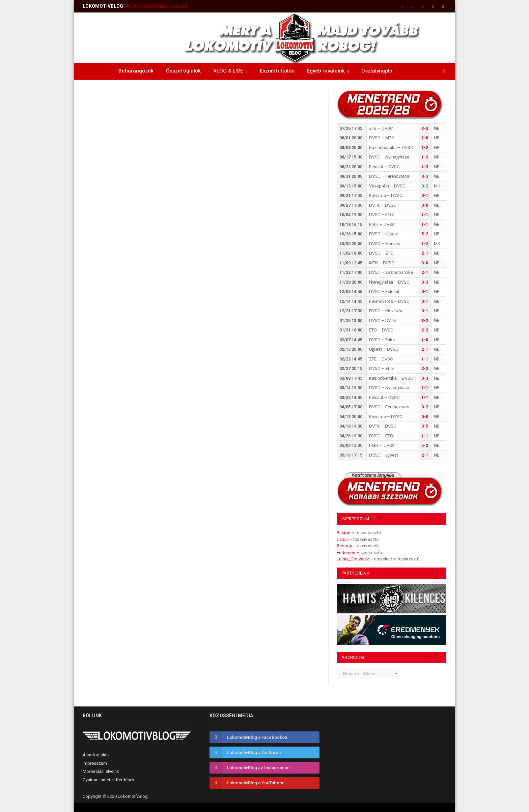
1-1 (425, 215)
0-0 (425, 205)
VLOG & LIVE (228, 71)
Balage (343, 533)
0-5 (425, 426)
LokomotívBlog (133, 796)
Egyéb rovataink (326, 71)
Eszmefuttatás (277, 71)
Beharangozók (136, 71)
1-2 (425, 148)
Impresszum (95, 763)
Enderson (346, 553)
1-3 (425, 167)
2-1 (425, 253)
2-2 (425, 330)
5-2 (425, 234)
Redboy (344, 546)
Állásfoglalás (96, 755)
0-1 (425, 195)
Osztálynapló (377, 71)
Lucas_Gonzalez (353, 559)
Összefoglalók (183, 71)
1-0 (425, 138)
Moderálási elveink (101, 771)
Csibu (342, 539)
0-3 (425, 176)
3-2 (425, 321)
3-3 (425, 128)
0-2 (425, 407)
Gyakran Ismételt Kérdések (109, 780)
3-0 (425, 263)
